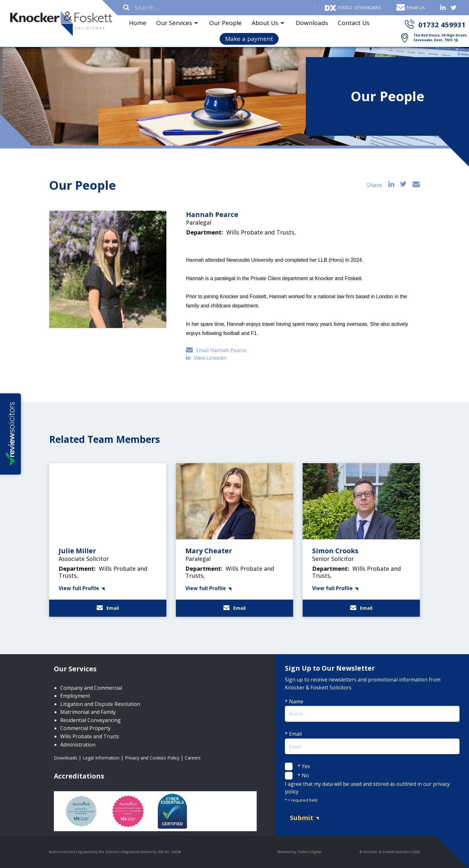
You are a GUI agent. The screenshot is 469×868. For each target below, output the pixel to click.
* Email (372, 742)
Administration (78, 745)
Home (138, 23)
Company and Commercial (91, 688)
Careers (193, 758)
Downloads (312, 23)
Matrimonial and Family (88, 712)
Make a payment (249, 39)
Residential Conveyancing (90, 720)
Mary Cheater (209, 551)
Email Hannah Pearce (216, 350)
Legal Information (101, 758)
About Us (265, 23)
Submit (302, 818)
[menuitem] (138, 23)
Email (108, 608)
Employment (75, 696)
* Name (372, 710)
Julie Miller (77, 551)
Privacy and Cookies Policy (152, 758)
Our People (225, 23)
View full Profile (79, 588)
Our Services (174, 23)
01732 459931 (442, 24)
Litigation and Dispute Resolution (100, 704)
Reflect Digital (310, 852)
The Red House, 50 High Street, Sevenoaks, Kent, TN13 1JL (440, 38)
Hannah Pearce (212, 214)
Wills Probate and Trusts (90, 736)
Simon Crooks (335, 551)
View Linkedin (207, 358)
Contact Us (354, 23)
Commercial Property (85, 728)
